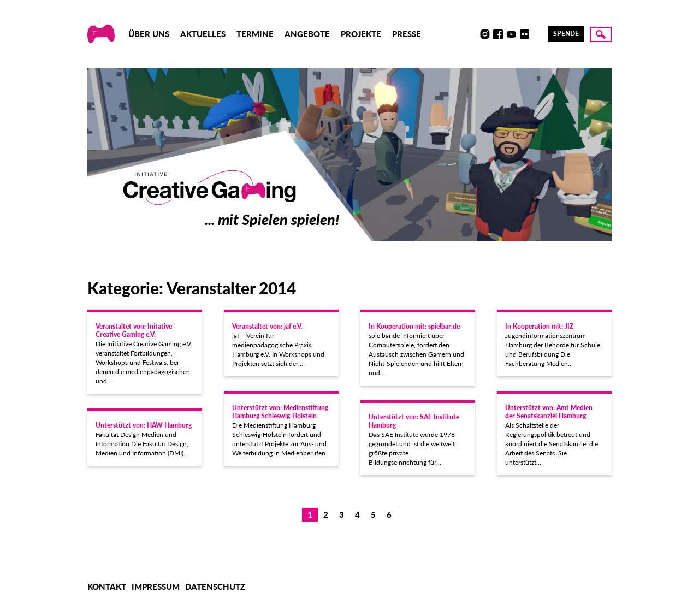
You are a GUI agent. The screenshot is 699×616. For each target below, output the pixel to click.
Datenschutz (215, 587)
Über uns (149, 34)
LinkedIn (537, 34)
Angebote (307, 34)
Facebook (498, 34)
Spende (566, 34)
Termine (255, 34)
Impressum (156, 587)
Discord (472, 34)
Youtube (511, 34)
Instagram (485, 34)
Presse (407, 34)
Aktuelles (203, 34)
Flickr (524, 34)
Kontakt (107, 587)
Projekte (361, 34)
